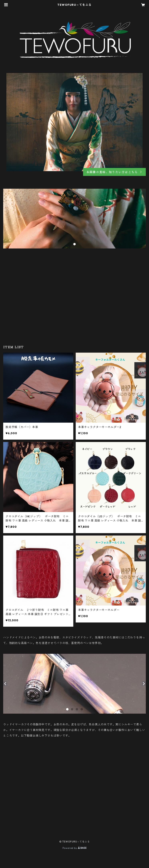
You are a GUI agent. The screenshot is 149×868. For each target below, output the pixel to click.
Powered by (75, 848)
